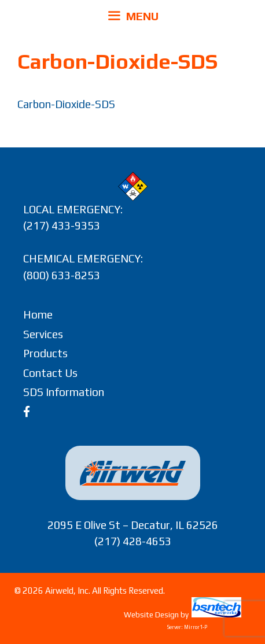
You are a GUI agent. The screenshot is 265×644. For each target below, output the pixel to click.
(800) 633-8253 (62, 275)
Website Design (151, 615)
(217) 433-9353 (62, 225)
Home (38, 314)
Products (45, 353)
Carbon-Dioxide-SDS (66, 104)
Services (43, 334)
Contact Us (50, 373)
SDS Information (64, 392)
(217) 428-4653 (133, 541)
